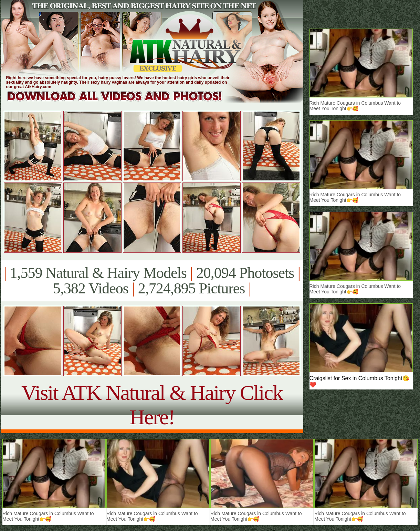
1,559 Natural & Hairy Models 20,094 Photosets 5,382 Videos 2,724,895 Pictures (152, 281)
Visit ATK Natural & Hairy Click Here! (152, 405)
